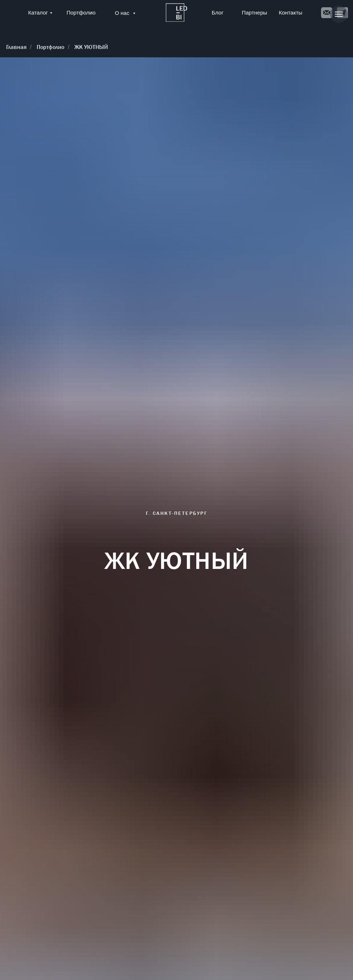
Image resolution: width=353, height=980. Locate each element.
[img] (176, 13)
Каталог (38, 13)
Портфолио (81, 13)
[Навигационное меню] (339, 14)
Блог (218, 13)
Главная (16, 47)
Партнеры (255, 13)
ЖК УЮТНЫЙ (91, 47)
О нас (123, 13)
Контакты (291, 13)
